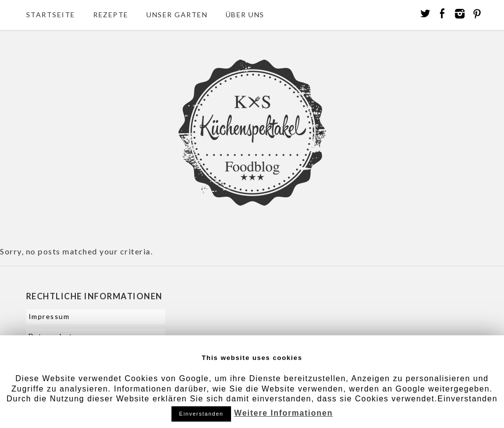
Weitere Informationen (283, 413)
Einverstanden (202, 414)
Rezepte (111, 15)
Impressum (49, 316)
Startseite (51, 15)
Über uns (245, 15)
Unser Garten (177, 15)
